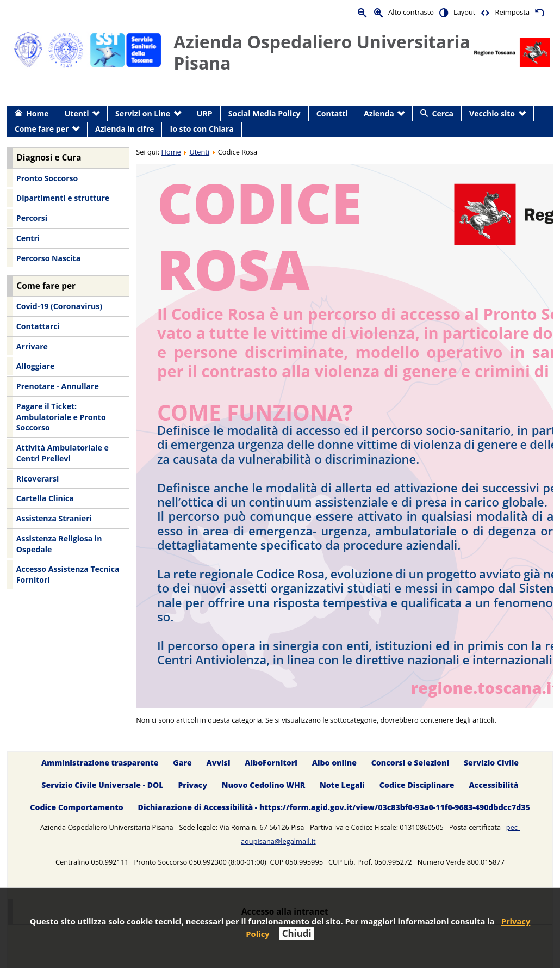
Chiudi (297, 933)
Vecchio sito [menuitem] (492, 113)
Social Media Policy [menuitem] (265, 113)
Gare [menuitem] (182, 763)
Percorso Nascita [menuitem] (48, 258)
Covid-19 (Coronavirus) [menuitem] (59, 306)
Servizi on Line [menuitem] (143, 113)
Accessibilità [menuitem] (493, 785)
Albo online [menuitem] (334, 763)
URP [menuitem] (205, 113)
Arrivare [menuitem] (32, 346)
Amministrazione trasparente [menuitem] (100, 763)
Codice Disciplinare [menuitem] (417, 785)
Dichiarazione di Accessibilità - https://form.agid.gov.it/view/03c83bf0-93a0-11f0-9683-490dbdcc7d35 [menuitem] (334, 807)
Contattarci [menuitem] (38, 326)
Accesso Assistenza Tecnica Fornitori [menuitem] (68, 574)
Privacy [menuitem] (192, 785)
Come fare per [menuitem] (42, 129)
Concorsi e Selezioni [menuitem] (410, 763)
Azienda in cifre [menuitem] (125, 129)
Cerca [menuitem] (443, 113)
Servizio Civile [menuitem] (491, 763)
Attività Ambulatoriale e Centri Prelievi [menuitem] (63, 453)
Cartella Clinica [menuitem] (45, 498)
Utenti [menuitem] (77, 113)
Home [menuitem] (38, 113)
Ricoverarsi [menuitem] (38, 479)
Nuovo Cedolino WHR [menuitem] (263, 785)
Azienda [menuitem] (379, 113)
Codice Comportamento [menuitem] (76, 807)
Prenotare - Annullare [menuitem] (58, 386)
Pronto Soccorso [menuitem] (47, 178)
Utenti (199, 152)
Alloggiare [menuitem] (35, 366)
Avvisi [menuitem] (219, 763)
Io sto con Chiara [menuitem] (202, 129)
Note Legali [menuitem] (342, 785)
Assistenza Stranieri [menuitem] (54, 518)
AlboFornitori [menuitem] (271, 763)
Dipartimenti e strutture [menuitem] (63, 198)
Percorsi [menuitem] (32, 218)
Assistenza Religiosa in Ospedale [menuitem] (59, 544)
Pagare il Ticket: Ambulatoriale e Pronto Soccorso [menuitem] (61, 417)
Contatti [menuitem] (332, 113)
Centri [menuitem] (28, 238)
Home (171, 152)
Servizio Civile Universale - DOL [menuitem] (102, 785)
